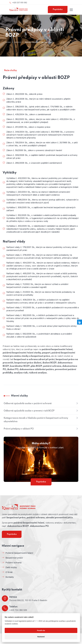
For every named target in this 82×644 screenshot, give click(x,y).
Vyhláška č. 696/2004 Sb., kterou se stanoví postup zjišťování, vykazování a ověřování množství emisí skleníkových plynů (42, 201)
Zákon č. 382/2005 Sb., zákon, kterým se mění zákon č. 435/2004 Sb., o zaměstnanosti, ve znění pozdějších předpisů (41, 121)
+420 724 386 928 (18, 610)
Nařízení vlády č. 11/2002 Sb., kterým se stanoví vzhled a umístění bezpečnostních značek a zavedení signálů (37, 286)
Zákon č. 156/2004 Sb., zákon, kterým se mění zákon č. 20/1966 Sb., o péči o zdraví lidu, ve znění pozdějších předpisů (42, 144)
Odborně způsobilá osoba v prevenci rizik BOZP (29, 411)
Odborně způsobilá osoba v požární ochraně (28, 404)
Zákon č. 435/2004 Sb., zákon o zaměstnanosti (29, 114)
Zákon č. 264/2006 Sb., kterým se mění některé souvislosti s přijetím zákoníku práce (38, 100)
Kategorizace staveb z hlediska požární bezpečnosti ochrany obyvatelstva (36, 420)
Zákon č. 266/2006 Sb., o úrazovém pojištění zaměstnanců (34, 163)
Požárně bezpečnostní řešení (19, 553)
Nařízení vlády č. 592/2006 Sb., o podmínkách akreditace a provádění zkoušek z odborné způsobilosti (39, 335)
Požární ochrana (13, 563)
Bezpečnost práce (14, 558)
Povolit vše (41, 630)
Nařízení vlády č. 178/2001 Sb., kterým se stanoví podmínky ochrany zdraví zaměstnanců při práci (42, 249)
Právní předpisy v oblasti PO (19, 429)
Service (18, 42)
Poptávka (58, 9)
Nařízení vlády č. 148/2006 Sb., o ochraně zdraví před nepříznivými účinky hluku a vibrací (41, 327)
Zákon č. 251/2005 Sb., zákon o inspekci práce (28, 127)
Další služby (11, 567)
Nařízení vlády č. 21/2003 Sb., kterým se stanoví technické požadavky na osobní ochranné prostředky (41, 293)
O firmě (9, 572)
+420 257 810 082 (18, 3)
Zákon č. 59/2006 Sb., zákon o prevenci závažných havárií (34, 150)
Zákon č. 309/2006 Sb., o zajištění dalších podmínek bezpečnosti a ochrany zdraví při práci (42, 157)
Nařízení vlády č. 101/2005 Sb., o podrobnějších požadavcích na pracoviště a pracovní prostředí (43, 309)
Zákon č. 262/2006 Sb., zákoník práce (24, 94)
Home (8, 42)
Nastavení (41, 637)
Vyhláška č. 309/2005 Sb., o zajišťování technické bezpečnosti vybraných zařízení (41, 209)
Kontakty (10, 577)
